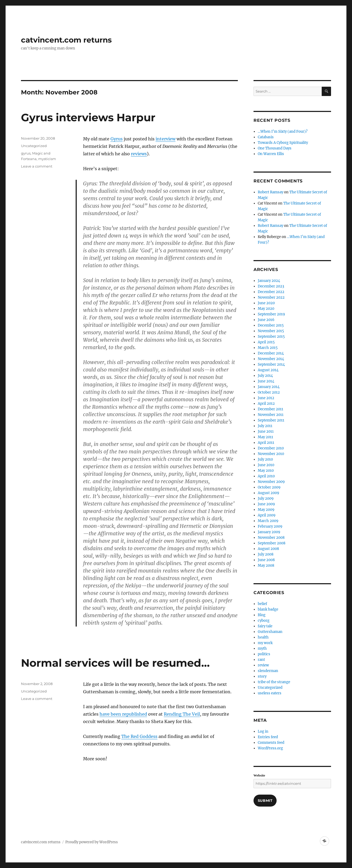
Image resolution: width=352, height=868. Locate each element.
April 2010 (266, 476)
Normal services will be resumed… (115, 663)
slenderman (268, 671)
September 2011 (271, 420)
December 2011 (271, 409)
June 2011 (266, 431)
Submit (265, 800)
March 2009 (268, 521)
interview (166, 139)
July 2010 (265, 459)
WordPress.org (270, 748)
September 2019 (271, 314)
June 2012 (266, 398)
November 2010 (271, 454)
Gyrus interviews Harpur (88, 117)
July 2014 (265, 376)
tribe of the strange (274, 682)
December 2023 (271, 286)
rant (261, 660)
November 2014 (271, 359)
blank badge (268, 609)
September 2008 (272, 543)
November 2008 (271, 538)
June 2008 (266, 560)
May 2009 (266, 510)
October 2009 (269, 487)
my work (265, 643)
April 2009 (267, 515)
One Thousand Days (275, 148)
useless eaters (270, 693)
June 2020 (266, 303)
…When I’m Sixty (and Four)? (283, 132)
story (262, 676)
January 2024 (269, 281)
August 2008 (268, 549)
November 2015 (271, 331)
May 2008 (266, 566)
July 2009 (266, 498)
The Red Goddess (139, 736)
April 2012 (266, 404)
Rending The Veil (182, 714)
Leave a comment (37, 166)
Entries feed (268, 737)
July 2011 (265, 426)
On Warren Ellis (271, 154)
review (263, 665)
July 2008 (266, 554)
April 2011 (266, 443)
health (263, 637)
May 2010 (266, 471)
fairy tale (265, 626)
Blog (262, 615)
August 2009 (269, 493)
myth (262, 648)
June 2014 (266, 381)
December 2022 (271, 292)
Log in (263, 731)
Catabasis (266, 137)
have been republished (123, 714)
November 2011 (271, 415)
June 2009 (266, 504)
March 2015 (268, 348)
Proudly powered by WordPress (92, 842)
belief (262, 604)
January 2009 (269, 532)
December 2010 (271, 448)
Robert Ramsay (271, 192)
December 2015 (271, 325)
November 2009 (271, 482)
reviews (139, 154)
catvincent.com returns (66, 40)
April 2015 (266, 342)
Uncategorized (34, 146)
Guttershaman (270, 632)
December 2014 (271, 353)
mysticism (47, 159)
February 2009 (270, 526)
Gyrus (117, 139)
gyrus (26, 153)
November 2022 (271, 297)
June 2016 (266, 320)
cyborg (264, 621)
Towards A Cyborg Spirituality (283, 143)
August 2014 (268, 370)
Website (259, 775)
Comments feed (271, 743)
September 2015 (271, 337)
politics (264, 654)
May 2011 (265, 437)
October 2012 (269, 392)
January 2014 (269, 387)
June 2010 (266, 465)
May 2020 (266, 309)
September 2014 (271, 364)
